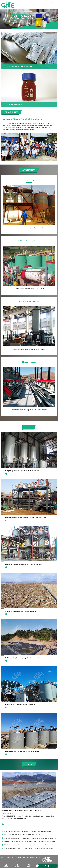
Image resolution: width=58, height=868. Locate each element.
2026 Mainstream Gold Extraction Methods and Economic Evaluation (26, 845)
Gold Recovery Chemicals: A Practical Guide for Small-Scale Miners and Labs (29, 848)
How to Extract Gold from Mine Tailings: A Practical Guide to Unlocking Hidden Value (31, 838)
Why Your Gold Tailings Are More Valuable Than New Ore (22, 835)
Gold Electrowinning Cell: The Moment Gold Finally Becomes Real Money (28, 831)
